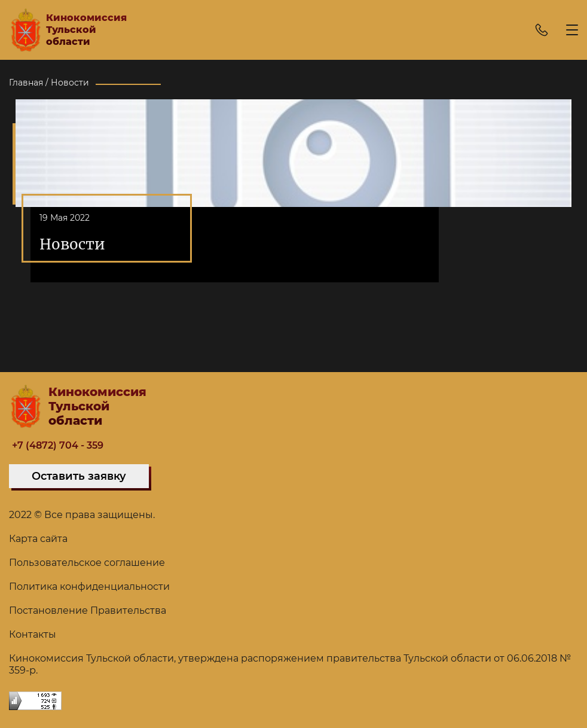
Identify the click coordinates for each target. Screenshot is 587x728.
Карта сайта (38, 539)
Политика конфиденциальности (89, 587)
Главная (26, 83)
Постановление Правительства (88, 610)
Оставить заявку (79, 476)
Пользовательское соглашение (87, 563)
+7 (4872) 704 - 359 (58, 445)
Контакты (33, 634)
